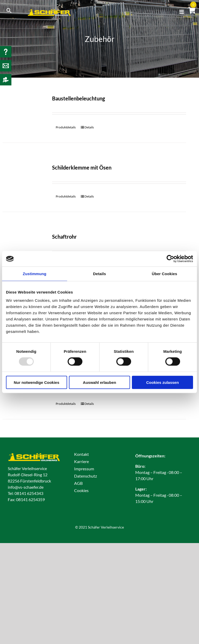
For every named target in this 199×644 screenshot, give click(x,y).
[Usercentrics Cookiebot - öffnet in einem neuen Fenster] (170, 259)
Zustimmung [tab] (35, 274)
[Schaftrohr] (24, 247)
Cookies (81, 490)
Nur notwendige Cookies (37, 382)
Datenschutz (86, 476)
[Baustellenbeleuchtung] (24, 109)
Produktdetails (66, 127)
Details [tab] (99, 274)
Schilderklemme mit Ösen (82, 167)
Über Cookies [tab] (165, 274)
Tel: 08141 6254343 (26, 493)
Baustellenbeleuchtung (79, 98)
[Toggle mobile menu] (182, 12)
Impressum (84, 469)
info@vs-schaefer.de (26, 487)
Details (89, 127)
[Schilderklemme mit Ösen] (24, 178)
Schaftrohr (64, 237)
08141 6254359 (30, 499)
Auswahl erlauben (99, 382)
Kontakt (81, 454)
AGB (78, 483)
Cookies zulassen (162, 382)
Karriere (81, 461)
